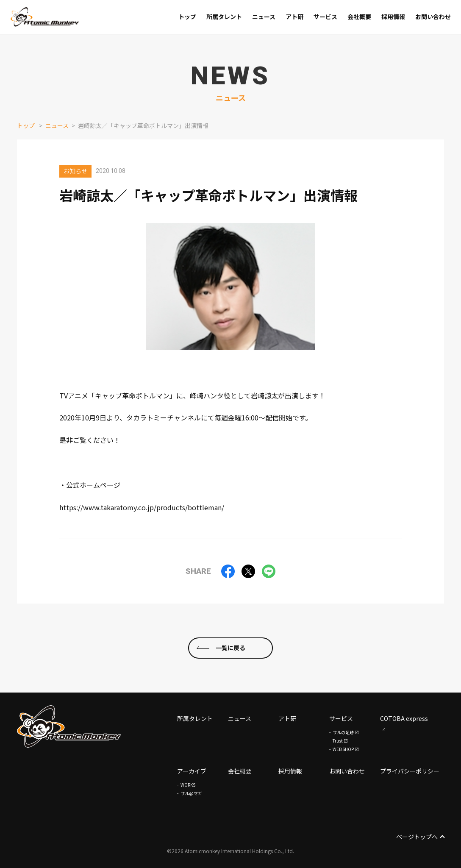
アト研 (287, 718)
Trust (338, 741)
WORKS (188, 785)
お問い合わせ (347, 771)
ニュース (57, 125)
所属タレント (195, 718)
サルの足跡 (343, 732)
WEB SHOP (343, 749)
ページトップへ (420, 837)
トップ (26, 125)
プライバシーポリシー (410, 771)
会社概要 (240, 771)
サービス (341, 718)
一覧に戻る (230, 648)
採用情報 (290, 771)
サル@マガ (191, 793)
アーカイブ (192, 771)
